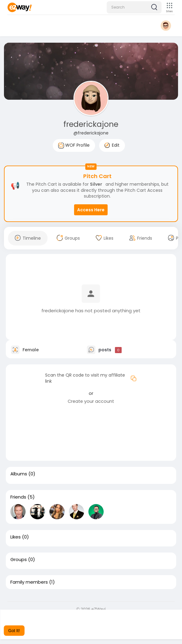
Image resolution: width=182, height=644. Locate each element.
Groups (19, 560)
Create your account (91, 401)
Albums (19, 474)
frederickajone (91, 124)
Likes (16, 537)
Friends (18, 497)
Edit (112, 145)
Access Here (91, 210)
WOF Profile (74, 145)
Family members (29, 582)
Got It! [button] (14, 631)
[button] (134, 7)
